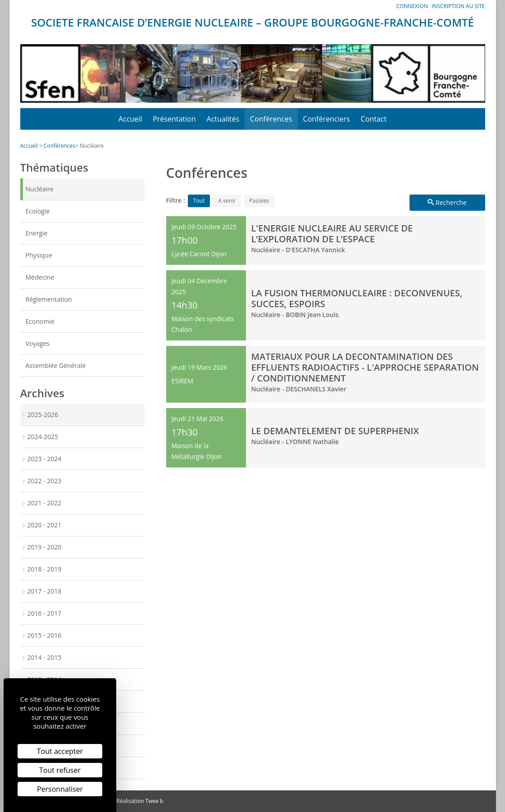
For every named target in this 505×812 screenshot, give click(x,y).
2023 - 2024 (45, 459)
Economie (40, 321)
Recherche (447, 202)
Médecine (40, 277)
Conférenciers (327, 119)
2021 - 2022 (45, 503)
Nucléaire (92, 146)
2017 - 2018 (45, 591)
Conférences (271, 119)
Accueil (130, 119)
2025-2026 (43, 415)
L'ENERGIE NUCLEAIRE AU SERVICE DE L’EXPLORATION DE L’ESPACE (332, 234)
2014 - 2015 (45, 657)
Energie (37, 233)
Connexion (412, 6)
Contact (374, 119)
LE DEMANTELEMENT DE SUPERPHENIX (335, 431)
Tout (199, 201)
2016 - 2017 (45, 613)
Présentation (174, 119)
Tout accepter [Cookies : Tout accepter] (60, 751)
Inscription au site (458, 6)
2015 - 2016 (45, 635)
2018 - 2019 (45, 569)
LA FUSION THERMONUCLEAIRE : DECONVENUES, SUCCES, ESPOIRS (357, 298)
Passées (259, 201)
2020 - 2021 (45, 525)
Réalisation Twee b (140, 801)
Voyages (38, 343)
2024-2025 (43, 437)
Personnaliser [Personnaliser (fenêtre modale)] (60, 789)
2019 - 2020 (45, 547)
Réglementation (49, 299)
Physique (39, 255)
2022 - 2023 (45, 481)
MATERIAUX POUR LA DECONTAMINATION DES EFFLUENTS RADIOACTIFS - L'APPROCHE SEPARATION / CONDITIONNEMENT (365, 367)
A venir (227, 201)
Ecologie (38, 211)
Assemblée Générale (56, 365)
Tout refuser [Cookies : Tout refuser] (60, 770)
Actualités (223, 119)
